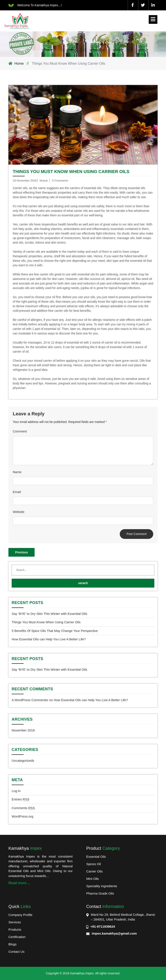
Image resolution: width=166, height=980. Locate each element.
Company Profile (20, 915)
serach (83, 583)
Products (15, 929)
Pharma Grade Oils (100, 893)
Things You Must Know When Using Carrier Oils (71, 172)
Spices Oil (94, 864)
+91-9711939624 (103, 926)
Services (15, 922)
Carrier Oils (94, 871)
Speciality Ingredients (102, 886)
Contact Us (16, 952)
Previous (22, 552)
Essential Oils (96, 857)
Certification (17, 937)
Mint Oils (93, 879)
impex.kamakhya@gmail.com (114, 933)
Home (20, 63)
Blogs (13, 944)
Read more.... (19, 883)
